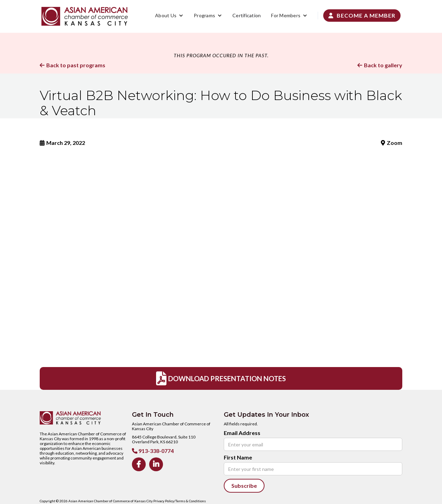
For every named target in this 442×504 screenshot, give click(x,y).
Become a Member (362, 15)
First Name (238, 457)
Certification (247, 15)
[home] (85, 16)
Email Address (242, 433)
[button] (169, 16)
